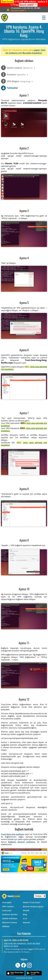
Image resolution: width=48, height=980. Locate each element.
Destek (26, 910)
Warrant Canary (10, 922)
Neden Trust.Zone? (32, 902)
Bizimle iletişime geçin (33, 906)
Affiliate (6, 926)
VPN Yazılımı (8, 906)
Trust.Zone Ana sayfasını (13, 834)
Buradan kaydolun (32, 53)
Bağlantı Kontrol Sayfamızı (22, 842)
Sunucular (7, 910)
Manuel (26, 922)
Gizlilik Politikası (10, 918)
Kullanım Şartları (10, 914)
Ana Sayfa (7, 902)
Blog (25, 914)
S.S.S (25, 918)
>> (28, 5)
